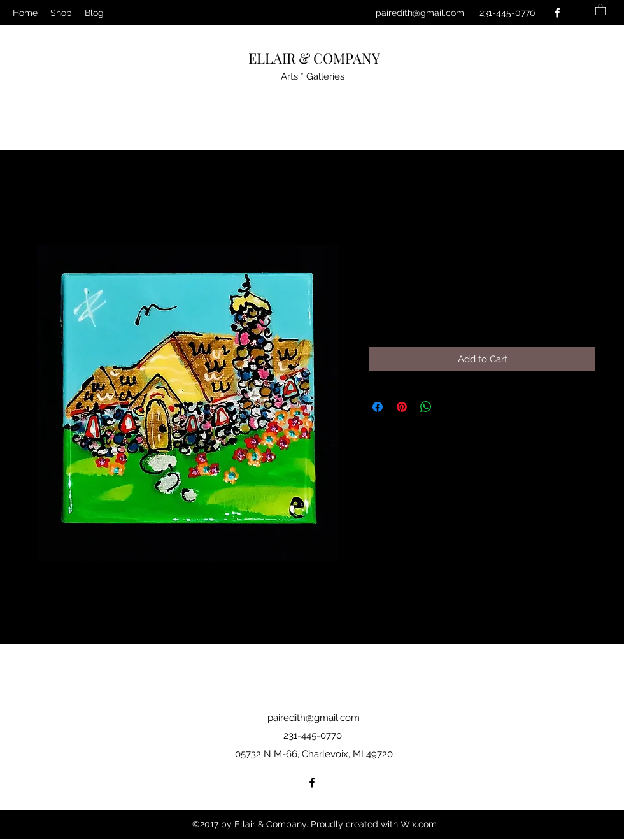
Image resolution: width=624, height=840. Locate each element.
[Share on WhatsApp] (426, 407)
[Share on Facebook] (378, 407)
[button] (600, 9)
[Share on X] (450, 407)
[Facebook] (557, 13)
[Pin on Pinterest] (402, 407)
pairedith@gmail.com (420, 13)
